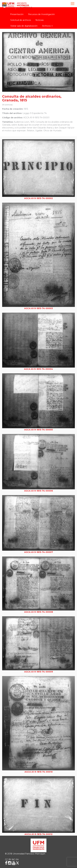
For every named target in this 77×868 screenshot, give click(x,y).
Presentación (17, 14)
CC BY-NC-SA (12, 859)
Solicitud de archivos (21, 20)
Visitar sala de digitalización (24, 26)
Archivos (47, 26)
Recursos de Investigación (41, 14)
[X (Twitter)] (17, 863)
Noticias (40, 20)
